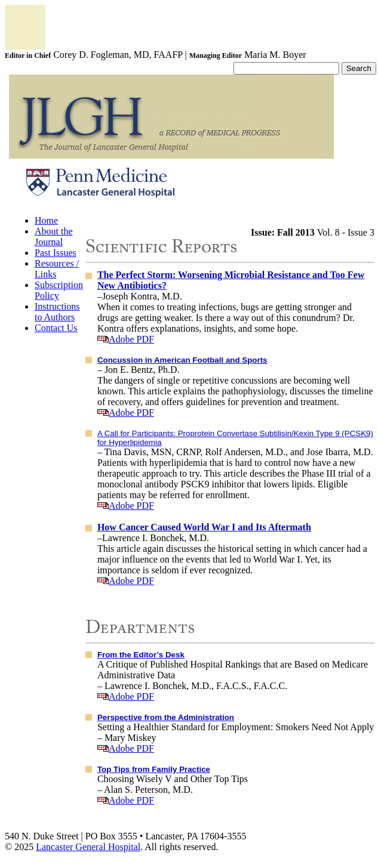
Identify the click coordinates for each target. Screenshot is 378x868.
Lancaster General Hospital (88, 847)
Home (46, 220)
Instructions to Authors (57, 312)
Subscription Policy (59, 290)
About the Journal (54, 237)
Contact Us (56, 328)
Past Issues (56, 253)
